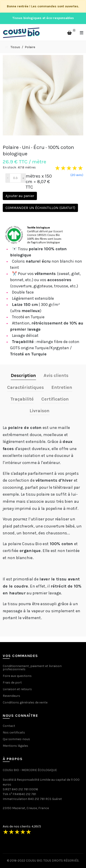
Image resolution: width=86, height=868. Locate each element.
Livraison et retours (17, 689)
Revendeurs (11, 696)
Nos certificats (14, 732)
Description (23, 375)
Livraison (40, 411)
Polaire (30, 47)
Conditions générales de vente (25, 702)
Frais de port (12, 683)
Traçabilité (22, 399)
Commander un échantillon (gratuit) (40, 208)
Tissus (15, 47)
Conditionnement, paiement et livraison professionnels (32, 668)
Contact (9, 726)
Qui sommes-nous (16, 739)
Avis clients (56, 375)
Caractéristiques (25, 387)
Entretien (62, 387)
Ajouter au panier (20, 196)
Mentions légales (15, 746)
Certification (55, 399)
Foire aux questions (17, 676)
